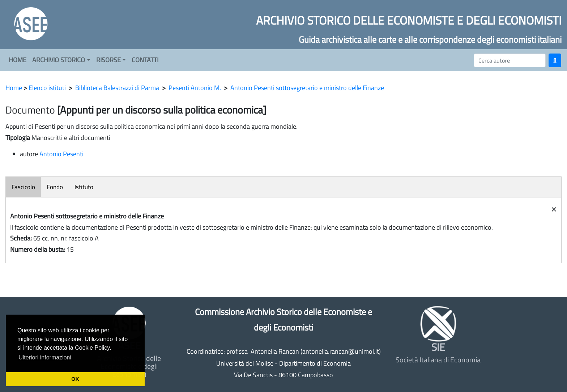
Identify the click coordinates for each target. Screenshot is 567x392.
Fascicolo (23, 187)
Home (14, 88)
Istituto (84, 187)
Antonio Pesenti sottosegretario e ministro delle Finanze (307, 88)
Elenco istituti (47, 88)
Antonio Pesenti (61, 154)
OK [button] (75, 379)
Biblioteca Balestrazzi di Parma (117, 88)
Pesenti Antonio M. (195, 88)
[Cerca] (510, 60)
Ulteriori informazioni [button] (45, 357)
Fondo (55, 187)
